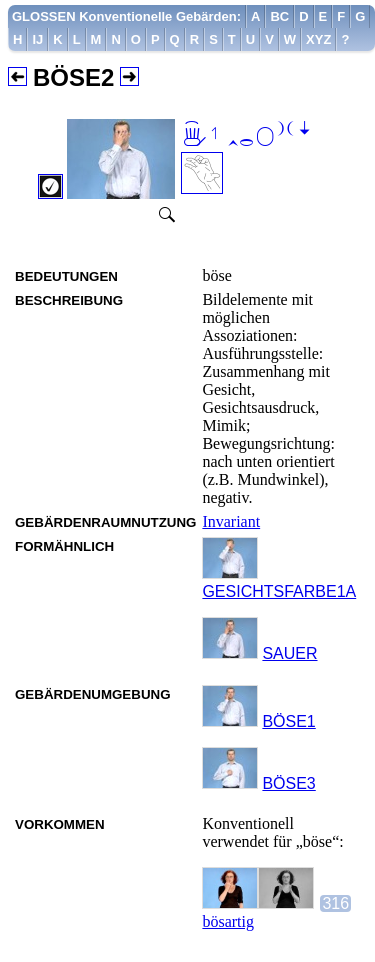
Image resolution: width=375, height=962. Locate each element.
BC (279, 16)
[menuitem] (127, 16)
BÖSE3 (288, 783)
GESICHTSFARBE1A (279, 591)
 (247, 135)
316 (335, 903)
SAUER (289, 653)
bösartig (228, 921)
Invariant (231, 521)
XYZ (318, 39)
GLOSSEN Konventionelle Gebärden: (126, 16)
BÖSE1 (288, 721)
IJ (37, 39)
